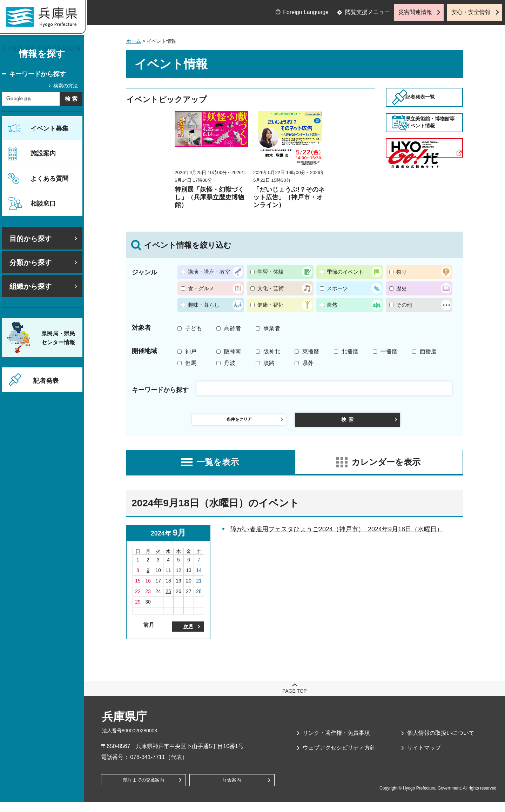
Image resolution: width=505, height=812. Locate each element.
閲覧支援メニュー (368, 12)
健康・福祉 (271, 305)
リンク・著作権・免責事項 (336, 741)
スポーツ (337, 288)
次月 (188, 634)
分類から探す (31, 262)
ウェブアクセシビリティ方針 (339, 756)
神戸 (191, 351)
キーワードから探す (38, 74)
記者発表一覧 (434, 107)
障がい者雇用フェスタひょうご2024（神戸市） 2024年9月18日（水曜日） (337, 535)
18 (168, 587)
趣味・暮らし (204, 305)
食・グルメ (201, 288)
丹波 (230, 363)
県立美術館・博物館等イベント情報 (434, 151)
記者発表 (46, 381)
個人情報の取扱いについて (441, 741)
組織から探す (31, 286)
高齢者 (233, 328)
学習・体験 (271, 272)
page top (295, 699)
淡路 (269, 363)
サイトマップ (424, 756)
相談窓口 (43, 204)
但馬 (191, 363)
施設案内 (43, 153)
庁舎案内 (232, 790)
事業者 (272, 328)
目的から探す (31, 239)
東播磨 (311, 351)
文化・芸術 (271, 288)
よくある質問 (49, 179)
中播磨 (389, 351)
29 (138, 608)
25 (168, 597)
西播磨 (428, 351)
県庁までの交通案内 (143, 790)
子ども (194, 328)
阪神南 (233, 351)
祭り (402, 272)
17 (158, 587)
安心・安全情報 (471, 12)
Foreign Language (306, 12)
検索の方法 (66, 86)
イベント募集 (49, 128)
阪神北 (272, 351)
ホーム (134, 41)
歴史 (402, 288)
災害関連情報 (415, 12)
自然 (332, 305)
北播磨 (350, 351)
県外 (308, 363)
